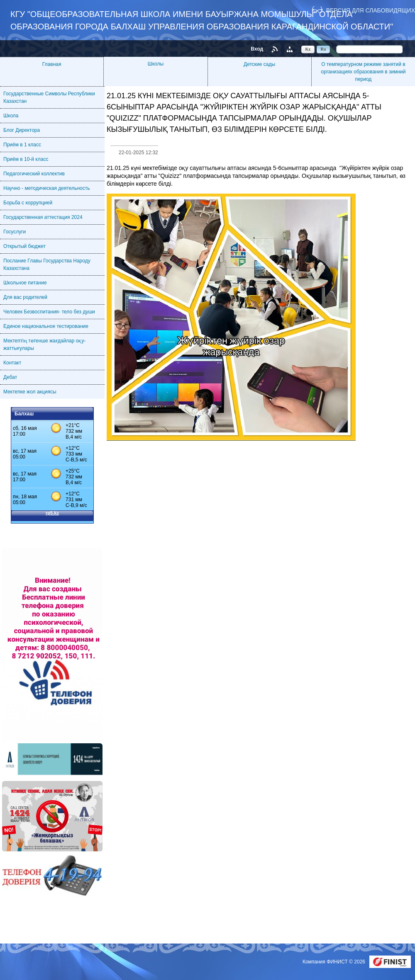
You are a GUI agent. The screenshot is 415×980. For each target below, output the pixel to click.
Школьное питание (25, 283)
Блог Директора (22, 130)
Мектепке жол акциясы (30, 392)
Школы (156, 64)
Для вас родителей (25, 297)
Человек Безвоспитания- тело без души (49, 312)
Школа (11, 116)
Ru (323, 49)
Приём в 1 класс (22, 145)
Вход (257, 49)
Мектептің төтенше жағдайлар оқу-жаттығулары (44, 344)
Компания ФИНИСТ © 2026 (334, 962)
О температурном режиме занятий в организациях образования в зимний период (363, 72)
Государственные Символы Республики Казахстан (49, 97)
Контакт (12, 363)
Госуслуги (15, 232)
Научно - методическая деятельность (46, 188)
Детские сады (259, 64)
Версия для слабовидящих (371, 10)
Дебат (10, 377)
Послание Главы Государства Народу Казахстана (47, 264)
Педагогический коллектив (34, 174)
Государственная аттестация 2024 (43, 217)
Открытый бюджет (24, 246)
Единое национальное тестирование (46, 326)
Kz (308, 49)
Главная (52, 64)
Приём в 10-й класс (26, 159)
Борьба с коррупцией (28, 203)
